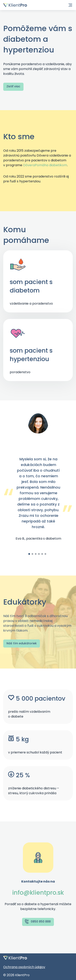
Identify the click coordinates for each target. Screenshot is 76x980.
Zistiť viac (13, 86)
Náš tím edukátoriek (22, 643)
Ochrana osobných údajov (24, 967)
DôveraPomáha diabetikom (45, 165)
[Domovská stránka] (15, 5)
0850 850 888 (37, 921)
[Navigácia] (70, 5)
